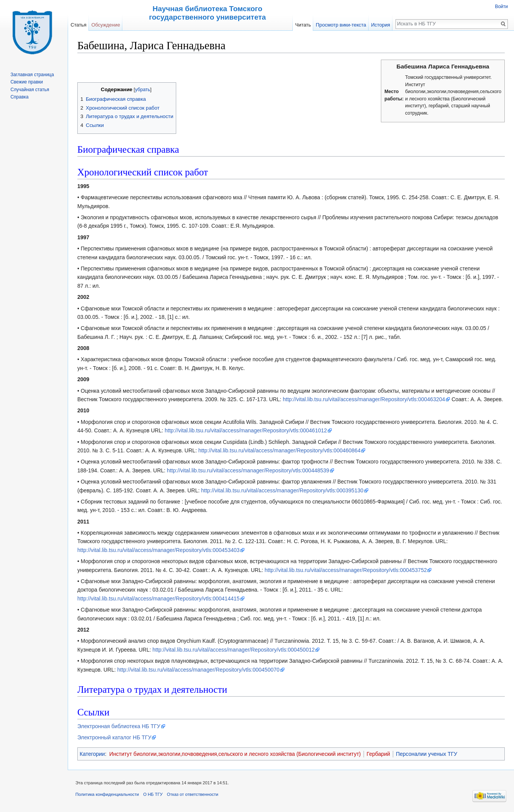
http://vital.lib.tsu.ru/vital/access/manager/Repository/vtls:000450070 (199, 670)
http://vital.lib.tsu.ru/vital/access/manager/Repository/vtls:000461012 (246, 430)
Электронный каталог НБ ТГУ (114, 737)
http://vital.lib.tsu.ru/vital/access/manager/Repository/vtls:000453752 (346, 570)
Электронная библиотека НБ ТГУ (119, 726)
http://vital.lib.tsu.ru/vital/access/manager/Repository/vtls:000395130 (282, 490)
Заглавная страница (32, 75)
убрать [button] (143, 90)
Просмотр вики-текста (341, 25)
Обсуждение (106, 25)
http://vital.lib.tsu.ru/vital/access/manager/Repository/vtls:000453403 (159, 550)
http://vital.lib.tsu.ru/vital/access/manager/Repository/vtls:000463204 (364, 399)
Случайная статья (30, 90)
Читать (303, 25)
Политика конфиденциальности (107, 794)
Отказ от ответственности (193, 794)
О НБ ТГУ (153, 794)
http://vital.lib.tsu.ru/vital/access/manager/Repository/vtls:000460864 (279, 450)
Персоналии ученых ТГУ (427, 754)
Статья (78, 25)
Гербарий (378, 754)
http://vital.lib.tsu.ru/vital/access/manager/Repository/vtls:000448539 (248, 470)
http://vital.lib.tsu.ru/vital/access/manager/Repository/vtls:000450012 (234, 650)
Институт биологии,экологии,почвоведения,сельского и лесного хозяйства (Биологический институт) (235, 754)
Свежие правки (27, 82)
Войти (501, 7)
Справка (19, 97)
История (380, 25)
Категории (92, 754)
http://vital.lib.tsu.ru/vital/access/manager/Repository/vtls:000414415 (159, 599)
